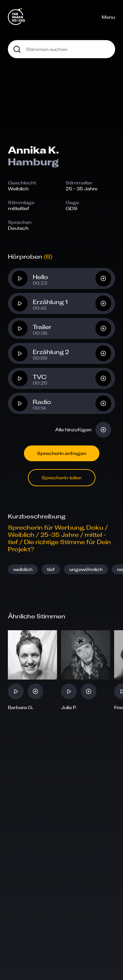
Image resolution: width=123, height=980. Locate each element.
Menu (108, 17)
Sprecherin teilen (62, 478)
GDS (72, 208)
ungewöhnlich (86, 569)
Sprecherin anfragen (62, 453)
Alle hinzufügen (73, 430)
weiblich (23, 569)
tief (51, 569)
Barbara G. (21, 707)
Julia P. (69, 707)
